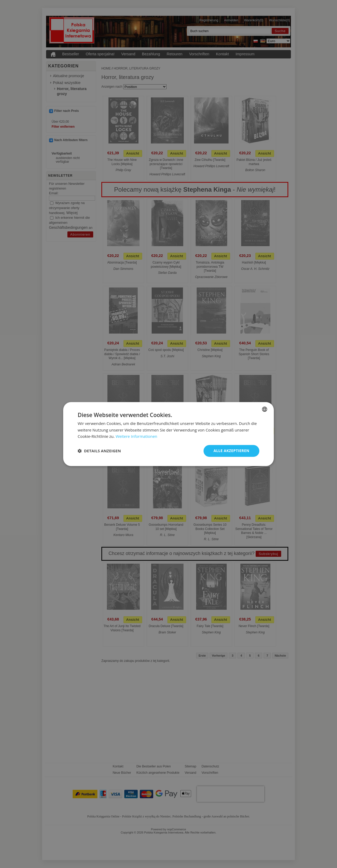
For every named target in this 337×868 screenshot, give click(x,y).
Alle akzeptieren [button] (231, 451)
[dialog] (168, 434)
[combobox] (265, 409)
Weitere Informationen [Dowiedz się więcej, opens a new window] (137, 437)
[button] (99, 451)
